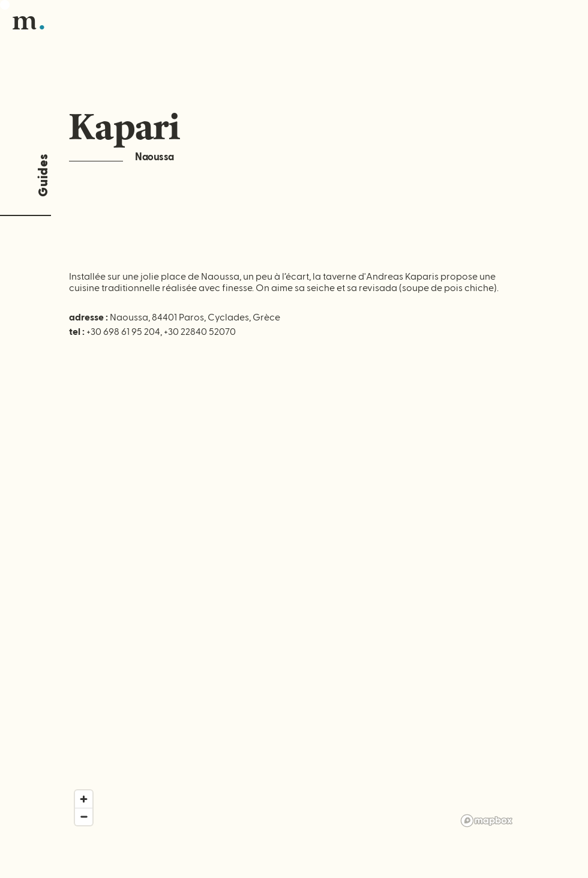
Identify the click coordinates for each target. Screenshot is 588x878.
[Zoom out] (84, 816)
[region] (294, 612)
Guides (43, 175)
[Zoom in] (84, 799)
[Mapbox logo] (487, 821)
